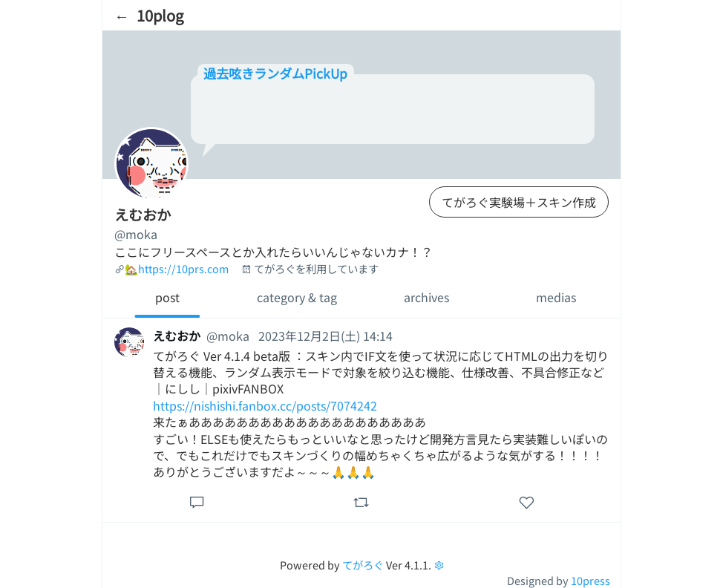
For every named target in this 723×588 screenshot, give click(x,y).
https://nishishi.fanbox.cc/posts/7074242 (265, 405)
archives (426, 297)
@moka (136, 234)
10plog (160, 15)
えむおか (177, 336)
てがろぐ (363, 565)
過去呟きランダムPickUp (275, 73)
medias (556, 297)
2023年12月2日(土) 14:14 (325, 336)
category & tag (297, 297)
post (167, 297)
